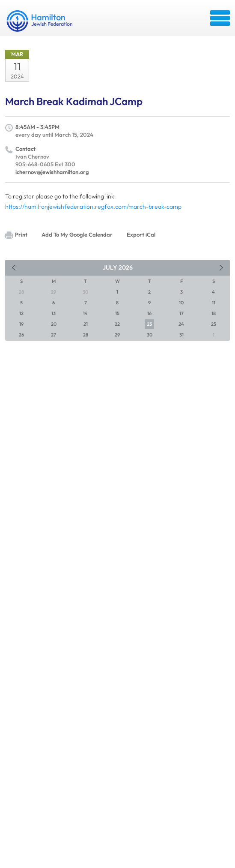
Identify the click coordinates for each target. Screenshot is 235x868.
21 (86, 324)
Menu (220, 18)
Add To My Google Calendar (77, 234)
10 (181, 303)
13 (54, 313)
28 (86, 335)
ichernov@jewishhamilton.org (52, 172)
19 (21, 324)
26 (21, 335)
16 (149, 313)
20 (54, 324)
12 (21, 313)
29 (117, 335)
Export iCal (141, 234)
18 (214, 313)
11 (214, 303)
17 (181, 313)
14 (85, 313)
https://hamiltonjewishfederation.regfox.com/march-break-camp (93, 207)
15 (117, 313)
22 (117, 324)
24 (181, 324)
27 (54, 335)
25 (214, 324)
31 (181, 335)
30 (150, 335)
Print (16, 235)
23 (149, 324)
